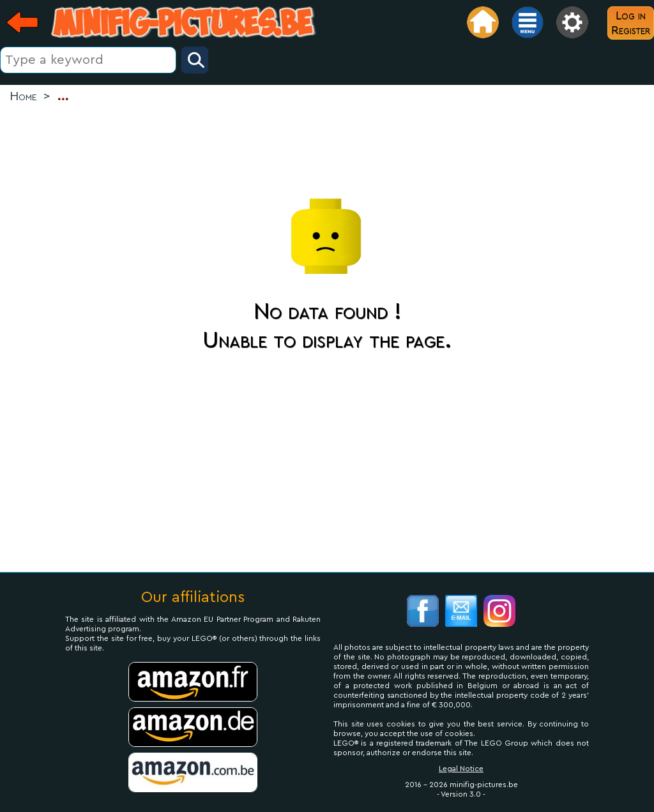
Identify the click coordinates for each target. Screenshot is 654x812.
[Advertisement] (327, 147)
